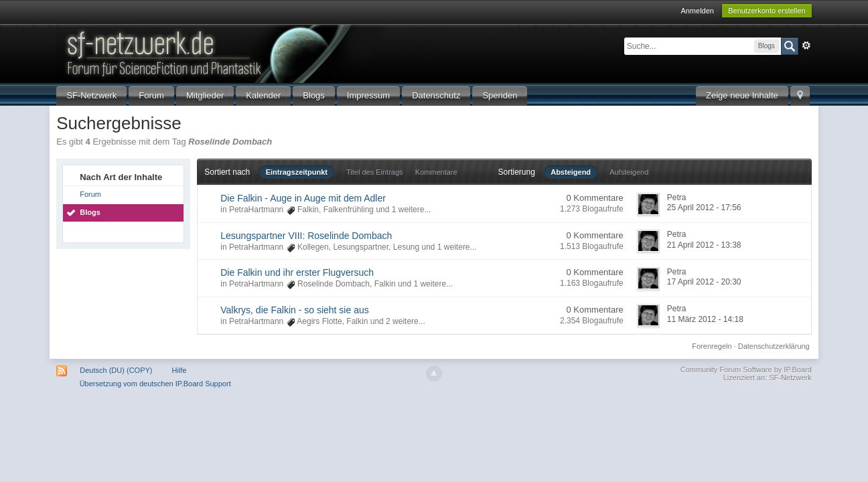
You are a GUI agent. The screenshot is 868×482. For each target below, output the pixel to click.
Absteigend (571, 172)
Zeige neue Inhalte (742, 95)
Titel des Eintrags (375, 172)
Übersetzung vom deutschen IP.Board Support (155, 384)
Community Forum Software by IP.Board (746, 370)
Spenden (500, 95)
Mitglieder (205, 95)
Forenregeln (712, 346)
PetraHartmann (256, 210)
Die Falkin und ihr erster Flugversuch (297, 272)
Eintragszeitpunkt (297, 172)
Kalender (263, 95)
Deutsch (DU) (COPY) (116, 370)
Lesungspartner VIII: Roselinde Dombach (306, 236)
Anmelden (697, 11)
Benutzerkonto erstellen (767, 11)
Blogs (314, 95)
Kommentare (436, 172)
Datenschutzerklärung (774, 346)
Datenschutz (436, 95)
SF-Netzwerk (91, 95)
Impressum (368, 95)
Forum (151, 95)
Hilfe (179, 370)
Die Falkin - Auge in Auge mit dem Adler (303, 198)
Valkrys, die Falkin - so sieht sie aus (295, 310)
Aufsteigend (629, 172)
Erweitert (806, 46)
